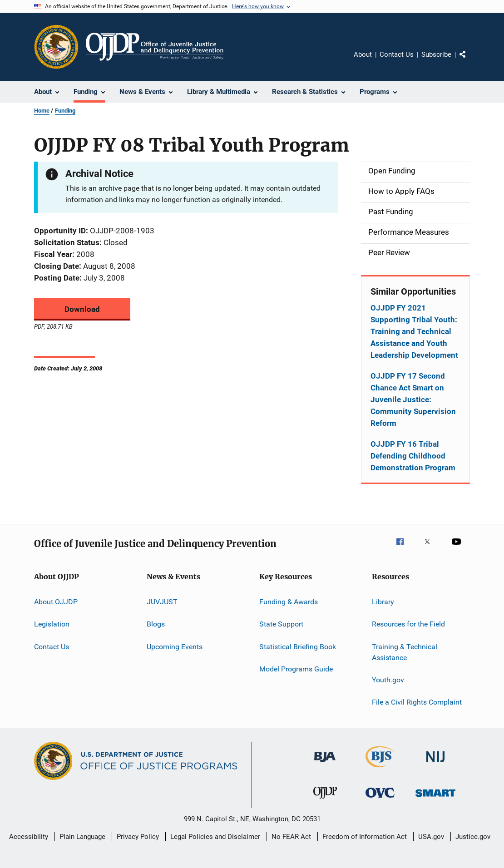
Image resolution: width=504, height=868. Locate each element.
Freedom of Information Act (365, 837)
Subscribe (436, 54)
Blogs (156, 624)
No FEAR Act (291, 837)
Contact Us (397, 54)
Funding (65, 111)
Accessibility (29, 837)
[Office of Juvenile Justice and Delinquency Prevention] (325, 800)
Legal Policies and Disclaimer (215, 837)
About (363, 54)
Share (470, 61)
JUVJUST (162, 602)
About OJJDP (56, 602)
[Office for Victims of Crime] (380, 799)
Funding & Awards (289, 602)
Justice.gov (473, 837)
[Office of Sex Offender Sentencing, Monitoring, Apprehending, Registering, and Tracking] (435, 798)
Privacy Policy (138, 837)
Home (42, 111)
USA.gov (431, 837)
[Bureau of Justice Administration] (325, 764)
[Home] (155, 47)
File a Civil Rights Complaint (417, 702)
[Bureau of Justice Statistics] (380, 769)
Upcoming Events (175, 647)
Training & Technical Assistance (405, 652)
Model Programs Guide (296, 669)
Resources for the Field (408, 624)
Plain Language (82, 837)
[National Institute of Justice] (435, 764)
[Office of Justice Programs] (56, 47)
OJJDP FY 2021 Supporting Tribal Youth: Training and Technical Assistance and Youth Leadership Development (414, 331)
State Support (281, 624)
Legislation (52, 624)
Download (82, 309)
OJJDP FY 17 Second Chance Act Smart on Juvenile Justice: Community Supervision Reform (413, 399)
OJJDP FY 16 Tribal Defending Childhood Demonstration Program (413, 456)
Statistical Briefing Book (298, 647)
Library (383, 602)
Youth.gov (388, 680)
